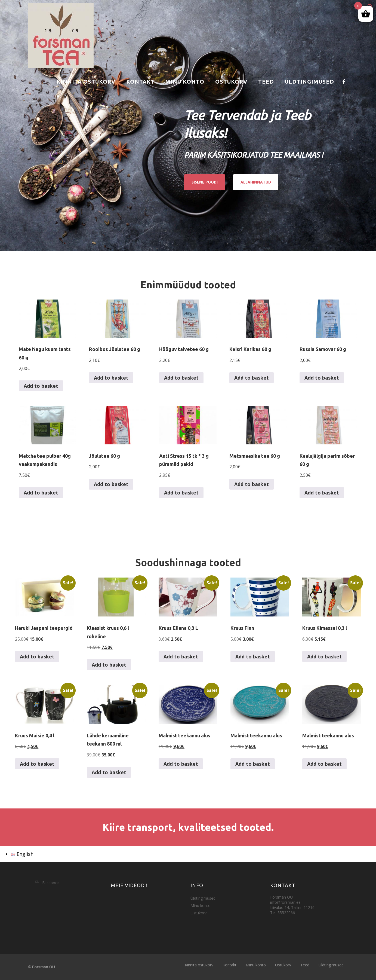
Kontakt (140, 82)
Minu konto (185, 82)
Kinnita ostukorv (86, 82)
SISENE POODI (205, 182)
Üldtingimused (309, 82)
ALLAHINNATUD (256, 182)
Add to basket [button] (41, 386)
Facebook (51, 883)
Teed (266, 82)
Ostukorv (231, 82)
